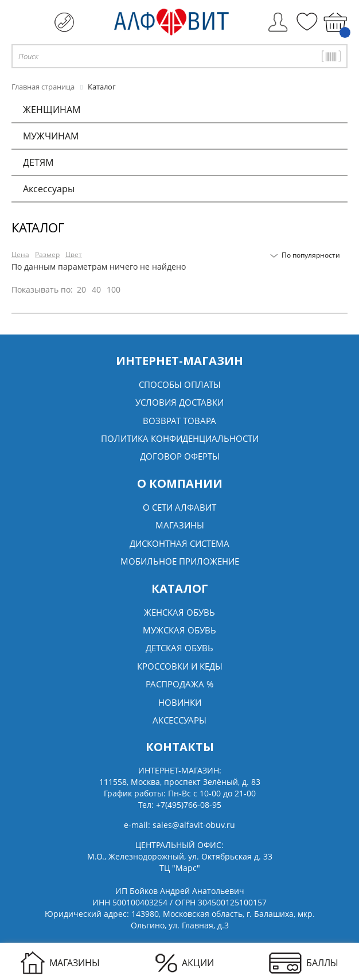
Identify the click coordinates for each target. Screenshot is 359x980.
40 (96, 289)
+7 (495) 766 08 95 (64, 22)
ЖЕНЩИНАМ (52, 110)
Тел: (180, 805)
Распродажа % (179, 684)
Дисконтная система (179, 543)
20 (81, 289)
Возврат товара (179, 421)
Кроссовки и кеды (180, 666)
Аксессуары (49, 189)
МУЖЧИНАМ (51, 136)
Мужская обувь (179, 630)
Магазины (180, 525)
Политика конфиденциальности (180, 438)
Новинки (180, 702)
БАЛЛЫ (304, 963)
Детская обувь (179, 648)
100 (114, 289)
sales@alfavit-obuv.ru (194, 825)
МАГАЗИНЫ (60, 963)
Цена (20, 254)
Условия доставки (179, 402)
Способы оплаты (180, 384)
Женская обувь (179, 612)
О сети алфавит (179, 507)
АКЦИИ (185, 963)
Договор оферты (180, 456)
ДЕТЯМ (38, 162)
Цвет (74, 254)
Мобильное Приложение (180, 561)
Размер (47, 254)
